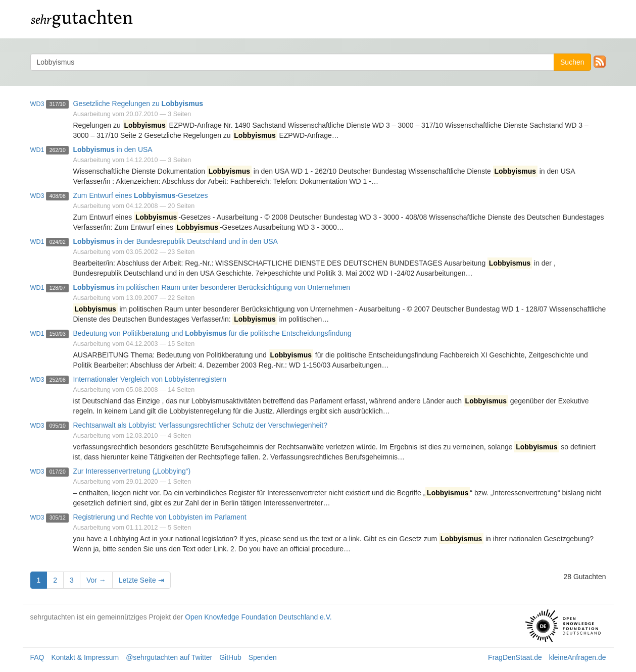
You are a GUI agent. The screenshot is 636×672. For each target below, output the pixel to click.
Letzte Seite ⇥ (141, 580)
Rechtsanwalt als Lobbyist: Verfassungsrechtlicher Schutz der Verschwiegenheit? (201, 425)
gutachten (82, 18)
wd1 (37, 150)
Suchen (572, 62)
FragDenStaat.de (515, 657)
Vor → (96, 580)
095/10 (58, 426)
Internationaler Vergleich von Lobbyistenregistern (150, 379)
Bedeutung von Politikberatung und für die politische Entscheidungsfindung (212, 333)
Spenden (263, 657)
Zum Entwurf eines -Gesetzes (141, 195)
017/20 (58, 472)
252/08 (58, 380)
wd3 (37, 104)
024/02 (58, 242)
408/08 (58, 196)
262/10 (58, 150)
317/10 (58, 104)
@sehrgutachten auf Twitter (169, 657)
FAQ (37, 657)
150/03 (58, 334)
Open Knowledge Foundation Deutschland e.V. (258, 617)
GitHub (230, 657)
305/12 (58, 518)
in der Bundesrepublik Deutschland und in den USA (176, 241)
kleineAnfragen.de (578, 657)
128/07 (58, 288)
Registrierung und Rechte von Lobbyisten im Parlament (160, 517)
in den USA (113, 149)
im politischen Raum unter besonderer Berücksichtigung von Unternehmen (212, 287)
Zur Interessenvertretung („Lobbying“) (132, 471)
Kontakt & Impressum (85, 657)
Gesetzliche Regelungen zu (138, 104)
